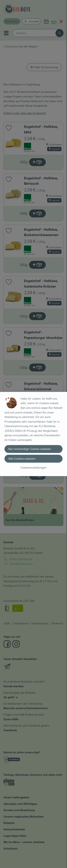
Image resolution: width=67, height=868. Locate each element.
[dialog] (33, 434)
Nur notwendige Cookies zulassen (30, 449)
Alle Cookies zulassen (22, 459)
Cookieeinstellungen (33, 467)
